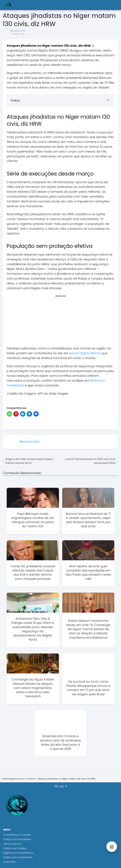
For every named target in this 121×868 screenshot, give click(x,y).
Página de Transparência (18, 853)
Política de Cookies (15, 848)
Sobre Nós (9, 862)
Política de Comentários (18, 857)
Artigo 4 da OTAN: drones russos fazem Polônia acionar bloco (29, 461)
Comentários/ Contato (17, 835)
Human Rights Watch (84, 353)
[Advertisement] (60, 321)
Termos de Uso (12, 844)
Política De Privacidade (17, 839)
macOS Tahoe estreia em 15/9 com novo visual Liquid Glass (90, 461)
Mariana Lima (18, 31)
